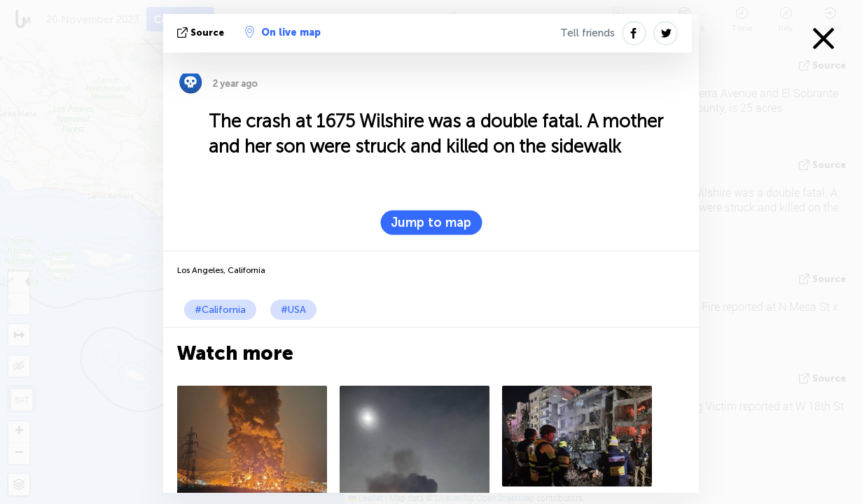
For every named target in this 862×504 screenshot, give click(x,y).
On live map (283, 32)
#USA (293, 310)
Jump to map (431, 223)
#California (220, 310)
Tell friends (588, 33)
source (202, 33)
